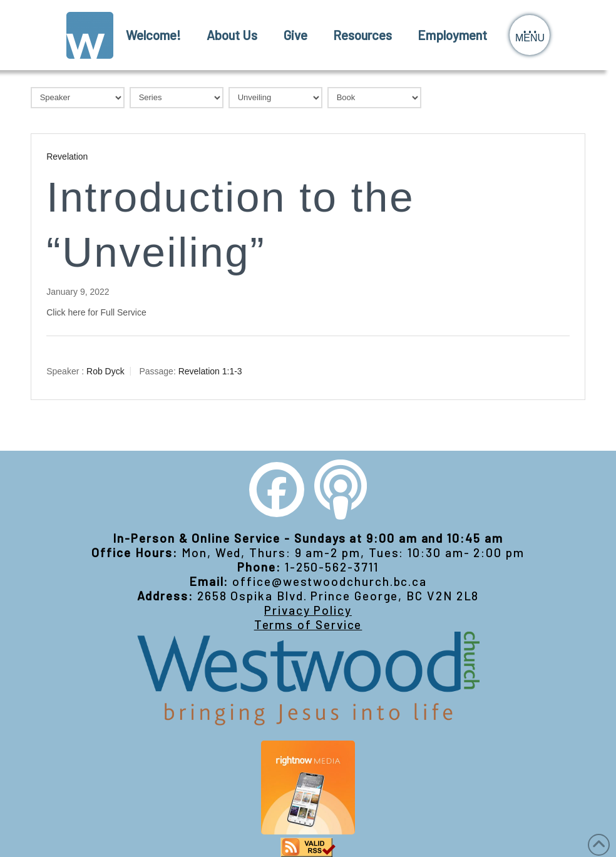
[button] (530, 35)
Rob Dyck (105, 371)
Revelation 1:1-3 (210, 371)
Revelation (67, 157)
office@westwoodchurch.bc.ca (330, 581)
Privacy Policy (308, 610)
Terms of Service (308, 624)
